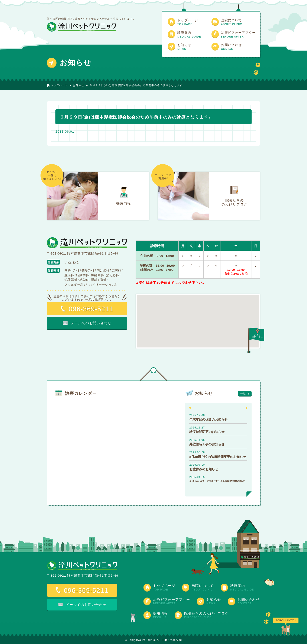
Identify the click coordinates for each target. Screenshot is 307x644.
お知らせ (79, 85)
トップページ (59, 85)
